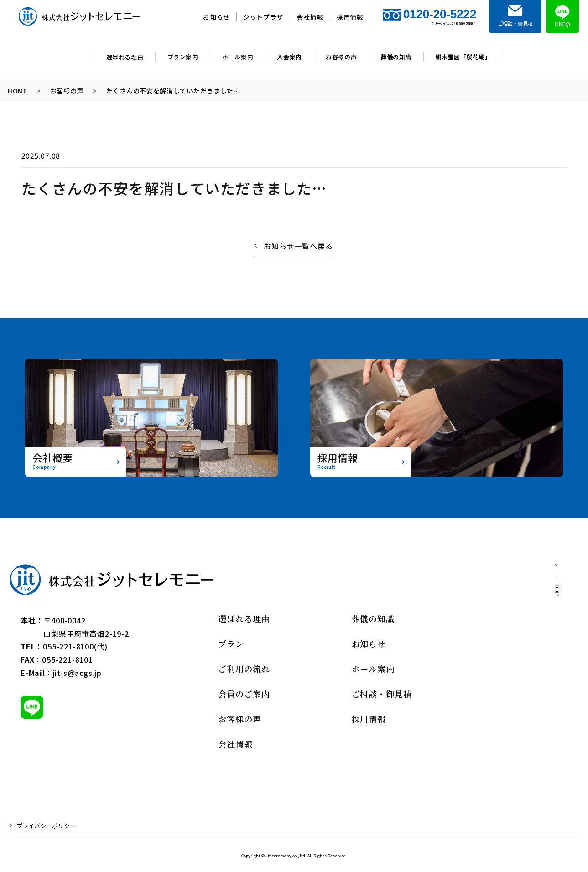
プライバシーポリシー (46, 826)
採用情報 (350, 17)
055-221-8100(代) (75, 646)
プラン (231, 644)
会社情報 (310, 17)
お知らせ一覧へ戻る (298, 246)
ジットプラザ (263, 17)
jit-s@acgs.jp (77, 673)
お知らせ (216, 17)
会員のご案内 (244, 694)
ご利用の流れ (244, 669)
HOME (18, 91)
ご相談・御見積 (382, 694)
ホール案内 (238, 57)
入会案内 (289, 57)
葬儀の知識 (396, 57)
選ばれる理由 (125, 57)
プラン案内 (183, 57)
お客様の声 (341, 57)
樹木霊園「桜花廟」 (463, 57)
